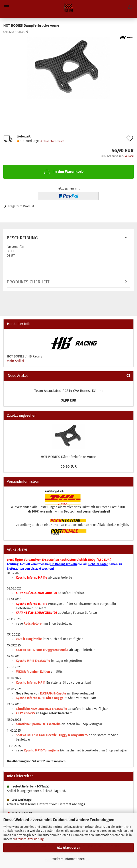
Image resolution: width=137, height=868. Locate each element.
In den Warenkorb (63, 171)
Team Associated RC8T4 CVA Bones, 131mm (68, 391)
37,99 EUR (69, 400)
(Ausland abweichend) (52, 141)
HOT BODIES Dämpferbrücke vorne (68, 457)
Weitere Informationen (68, 859)
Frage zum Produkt (21, 206)
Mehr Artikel (15, 361)
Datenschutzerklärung (29, 839)
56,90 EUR (69, 466)
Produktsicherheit (28, 282)
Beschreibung (22, 238)
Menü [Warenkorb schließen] (7, 7)
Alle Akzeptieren (69, 848)
